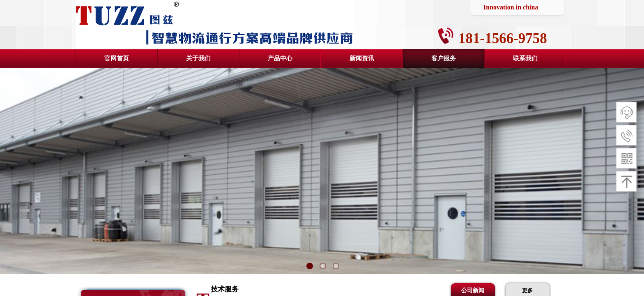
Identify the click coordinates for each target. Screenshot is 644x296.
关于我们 (198, 58)
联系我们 (525, 58)
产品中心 (280, 58)
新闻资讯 (362, 58)
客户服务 (444, 58)
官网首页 (117, 58)
